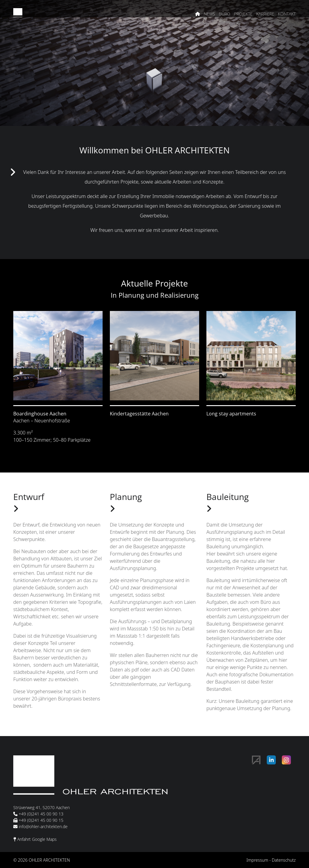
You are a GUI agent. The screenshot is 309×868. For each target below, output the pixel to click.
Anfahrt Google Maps (37, 839)
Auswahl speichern (190, 842)
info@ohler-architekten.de (43, 826)
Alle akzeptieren (237, 842)
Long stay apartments (231, 414)
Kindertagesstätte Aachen (139, 414)
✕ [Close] (299, 806)
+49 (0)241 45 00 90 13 (41, 814)
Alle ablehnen (279, 842)
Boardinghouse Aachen (40, 414)
